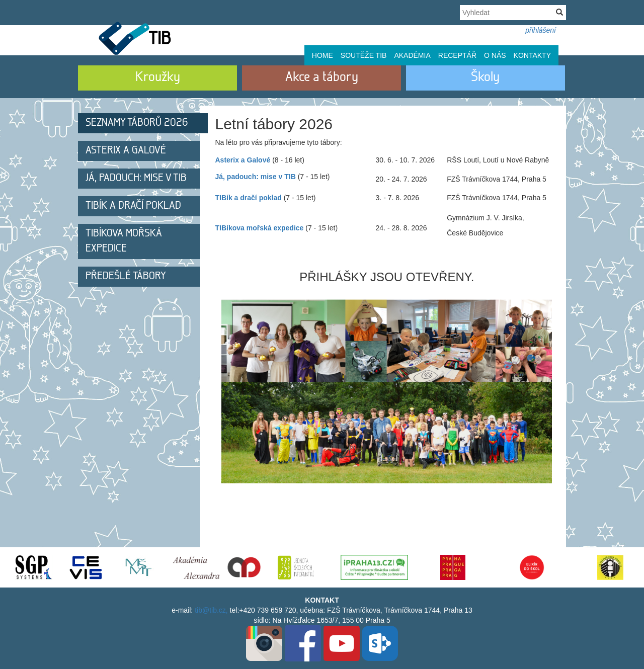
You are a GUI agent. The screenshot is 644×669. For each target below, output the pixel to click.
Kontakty (532, 55)
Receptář (457, 55)
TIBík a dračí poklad (133, 206)
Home (323, 55)
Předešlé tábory (126, 276)
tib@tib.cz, (211, 610)
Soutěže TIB (364, 55)
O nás (495, 55)
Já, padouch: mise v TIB (136, 178)
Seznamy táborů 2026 (137, 123)
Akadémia (412, 55)
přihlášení (541, 30)
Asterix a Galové (126, 151)
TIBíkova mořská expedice (124, 241)
